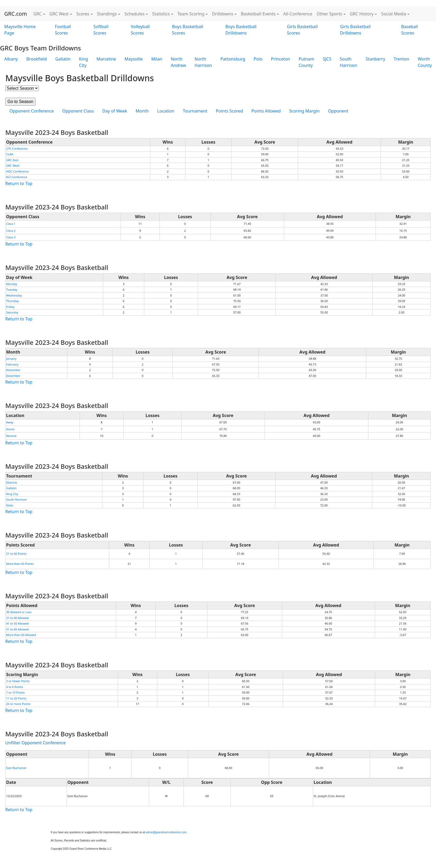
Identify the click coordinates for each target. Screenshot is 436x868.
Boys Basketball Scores (188, 30)
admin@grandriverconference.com (166, 832)
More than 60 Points (20, 564)
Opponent (338, 111)
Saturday (12, 312)
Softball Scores (101, 30)
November (13, 370)
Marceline (106, 59)
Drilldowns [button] (223, 14)
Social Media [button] (394, 14)
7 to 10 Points (15, 692)
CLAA (10, 154)
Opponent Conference (32, 111)
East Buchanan (16, 768)
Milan (157, 59)
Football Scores (63, 30)
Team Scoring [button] (191, 14)
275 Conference (17, 149)
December (13, 376)
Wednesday (14, 295)
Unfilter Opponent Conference (36, 743)
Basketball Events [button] (258, 14)
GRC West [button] (59, 14)
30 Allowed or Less (19, 612)
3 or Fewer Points (18, 681)
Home (10, 429)
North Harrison (203, 62)
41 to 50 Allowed (17, 623)
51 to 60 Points (16, 554)
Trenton (401, 59)
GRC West (13, 166)
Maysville (134, 59)
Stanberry (376, 59)
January (11, 358)
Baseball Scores (409, 30)
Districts (12, 482)
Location (166, 111)
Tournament (195, 111)
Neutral (11, 436)
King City (84, 62)
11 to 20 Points (16, 698)
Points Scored (229, 111)
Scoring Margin (304, 111)
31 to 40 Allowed (17, 618)
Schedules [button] (134, 14)
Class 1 (11, 224)
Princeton (281, 59)
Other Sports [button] (329, 14)
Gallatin (63, 59)
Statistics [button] (161, 14)
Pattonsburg (233, 59)
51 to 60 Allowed (17, 629)
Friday (10, 307)
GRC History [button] (362, 14)
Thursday (12, 301)
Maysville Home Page (20, 30)
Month (142, 111)
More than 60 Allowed (21, 635)
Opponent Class (78, 111)
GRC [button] (37, 14)
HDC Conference (17, 171)
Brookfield (36, 59)
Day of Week (115, 111)
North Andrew (178, 62)
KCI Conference (17, 177)
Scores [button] (83, 14)
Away (10, 422)
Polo (258, 59)
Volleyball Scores (140, 30)
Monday (12, 284)
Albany (11, 59)
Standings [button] (107, 14)
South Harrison (348, 62)
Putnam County (306, 62)
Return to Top (19, 183)
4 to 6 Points (15, 687)
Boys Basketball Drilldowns (241, 30)
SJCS (327, 59)
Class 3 (11, 237)
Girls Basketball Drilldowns (355, 30)
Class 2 (11, 231)
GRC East (12, 160)
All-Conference (298, 14)
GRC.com (16, 14)
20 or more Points (18, 704)
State (10, 505)
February (12, 364)
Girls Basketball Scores (302, 30)
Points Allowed (266, 111)
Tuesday (12, 289)
